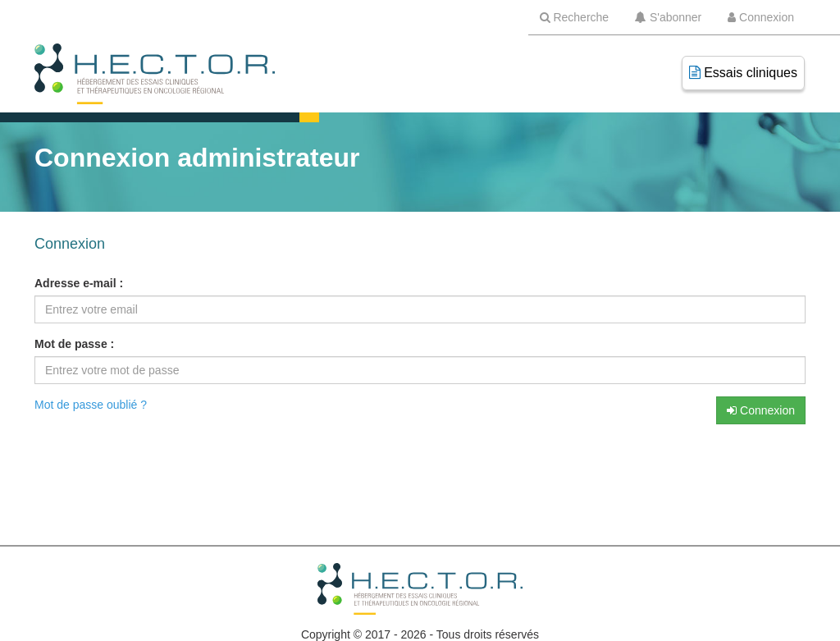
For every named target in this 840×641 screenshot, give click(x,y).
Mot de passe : (74, 344)
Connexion (761, 410)
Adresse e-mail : (79, 283)
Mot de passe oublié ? (91, 405)
